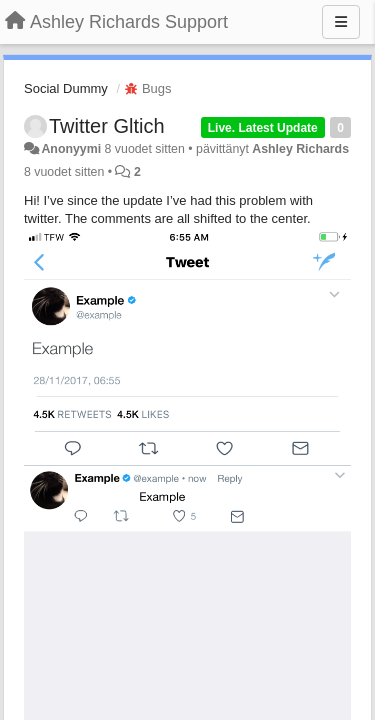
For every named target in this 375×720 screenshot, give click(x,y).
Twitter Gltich (107, 126)
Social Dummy (66, 88)
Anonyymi (71, 149)
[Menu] (341, 22)
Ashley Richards (300, 149)
